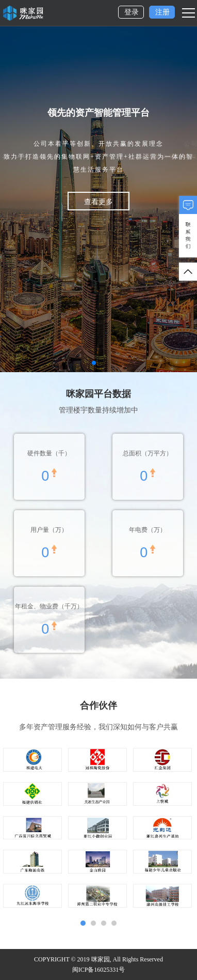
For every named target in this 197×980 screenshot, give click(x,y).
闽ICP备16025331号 (99, 970)
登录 (132, 12)
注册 (162, 12)
